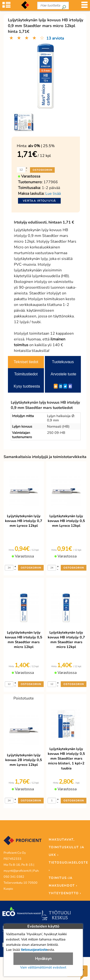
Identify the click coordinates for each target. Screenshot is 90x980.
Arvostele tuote (63, 374)
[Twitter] (65, 386)
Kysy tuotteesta (27, 386)
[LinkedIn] (61, 386)
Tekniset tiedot (26, 362)
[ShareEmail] (56, 386)
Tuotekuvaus (63, 362)
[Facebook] (70, 386)
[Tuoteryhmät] (6, 6)
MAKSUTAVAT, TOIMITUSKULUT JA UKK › (66, 847)
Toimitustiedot (26, 374)
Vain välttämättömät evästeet (43, 967)
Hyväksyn (43, 959)
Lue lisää (53, 194)
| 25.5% (41, 146)
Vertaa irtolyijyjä (39, 201)
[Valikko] (84, 6)
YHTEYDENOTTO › (65, 893)
